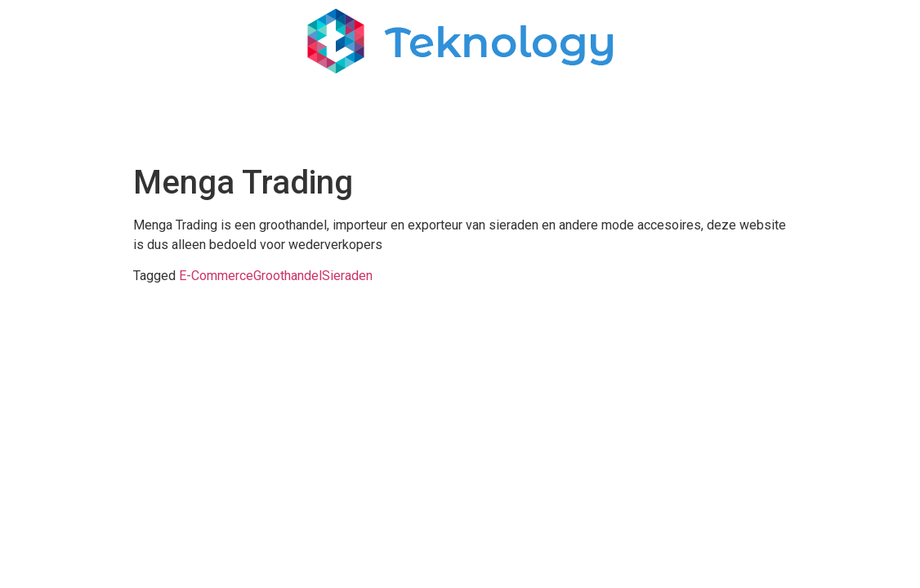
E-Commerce (216, 276)
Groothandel (288, 276)
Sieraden (347, 276)
